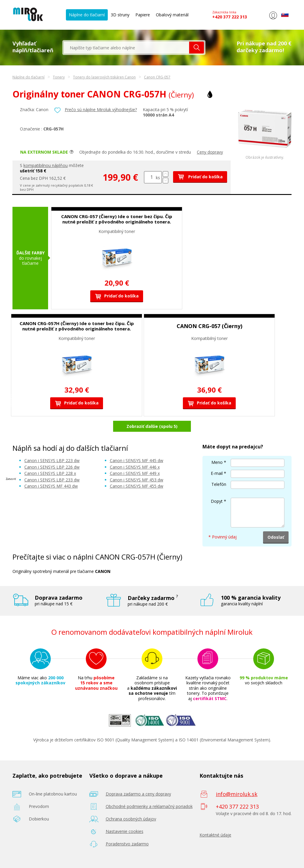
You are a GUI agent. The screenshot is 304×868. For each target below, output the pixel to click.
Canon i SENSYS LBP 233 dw (52, 480)
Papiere (143, 15)
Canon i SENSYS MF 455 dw (137, 486)
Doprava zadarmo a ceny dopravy (138, 794)
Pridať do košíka (200, 177)
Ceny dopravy (210, 152)
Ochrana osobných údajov (131, 819)
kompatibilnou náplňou (46, 165)
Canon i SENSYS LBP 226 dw (52, 467)
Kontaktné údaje (215, 835)
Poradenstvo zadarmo (127, 844)
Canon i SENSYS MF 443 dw (51, 486)
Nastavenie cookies (125, 831)
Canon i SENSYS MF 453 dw (137, 480)
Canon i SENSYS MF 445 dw (137, 460)
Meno (217, 462)
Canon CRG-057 (157, 77)
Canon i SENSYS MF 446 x (135, 467)
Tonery (59, 77)
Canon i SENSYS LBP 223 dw (52, 460)
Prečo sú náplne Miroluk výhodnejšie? (101, 110)
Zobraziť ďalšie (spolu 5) (152, 426)
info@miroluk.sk (237, 794)
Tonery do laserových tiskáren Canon (104, 77)
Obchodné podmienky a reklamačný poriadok (149, 806)
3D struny (120, 15)
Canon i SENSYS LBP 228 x (50, 473)
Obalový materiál (172, 15)
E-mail (217, 473)
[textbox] (126, 48)
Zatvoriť (11, 479)
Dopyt (217, 501)
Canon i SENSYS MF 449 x (135, 473)
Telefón (219, 484)
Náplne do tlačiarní (87, 15)
